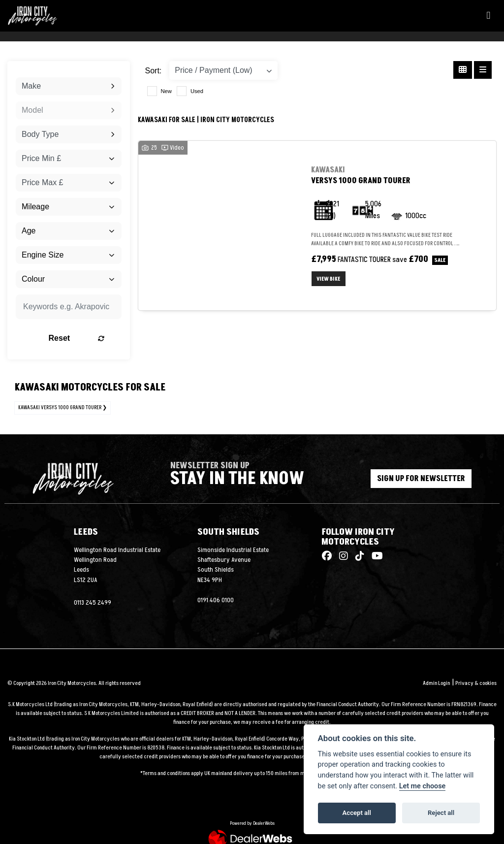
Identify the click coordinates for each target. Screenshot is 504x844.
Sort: (154, 71)
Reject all (441, 813)
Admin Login (436, 683)
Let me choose (423, 786)
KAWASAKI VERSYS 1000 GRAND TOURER (60, 407)
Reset (83, 338)
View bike (329, 279)
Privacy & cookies (476, 683)
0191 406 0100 (216, 600)
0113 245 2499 (93, 603)
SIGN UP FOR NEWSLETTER (421, 479)
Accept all (357, 813)
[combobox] (69, 86)
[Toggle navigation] (488, 16)
